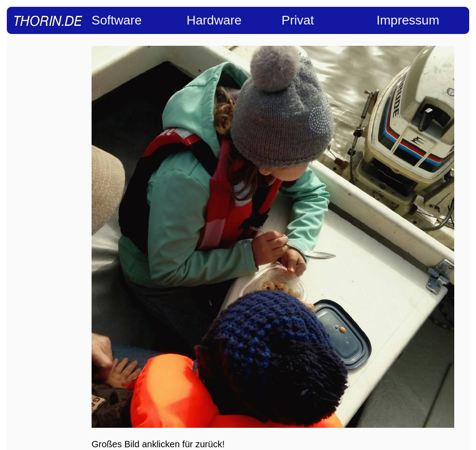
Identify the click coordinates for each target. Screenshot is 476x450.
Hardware (214, 20)
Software (117, 20)
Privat (298, 20)
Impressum (408, 20)
